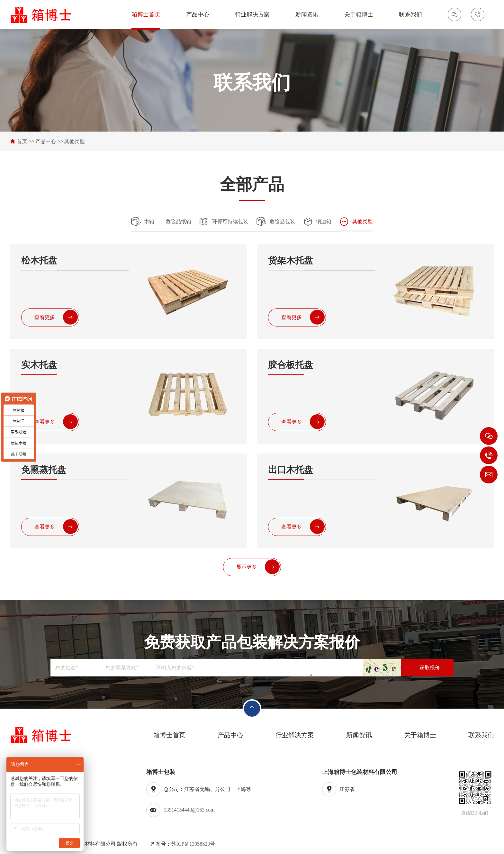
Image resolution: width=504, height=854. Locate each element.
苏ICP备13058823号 (193, 844)
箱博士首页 (146, 14)
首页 (22, 141)
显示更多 (258, 567)
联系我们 (410, 14)
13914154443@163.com (189, 810)
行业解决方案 (252, 14)
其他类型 (75, 141)
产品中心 (198, 14)
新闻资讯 (307, 14)
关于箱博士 (359, 14)
